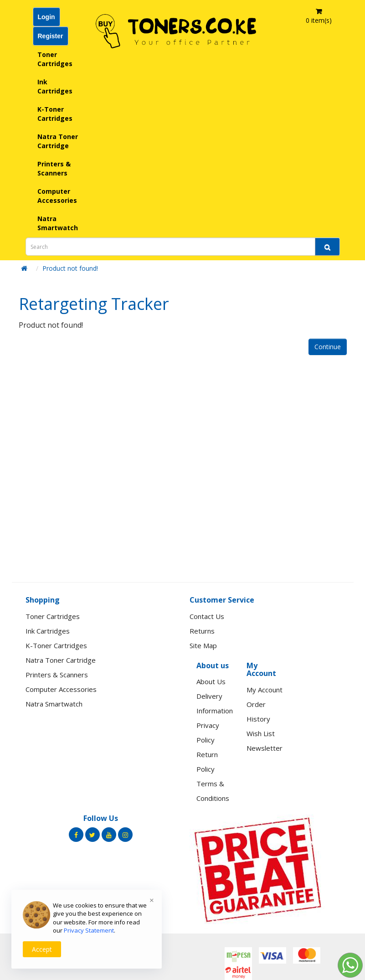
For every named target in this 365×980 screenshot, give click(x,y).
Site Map (203, 645)
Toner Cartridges (55, 59)
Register (51, 36)
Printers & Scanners (54, 168)
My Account (265, 690)
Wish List (261, 733)
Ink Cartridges (55, 86)
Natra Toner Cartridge (58, 141)
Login (46, 17)
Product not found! (70, 268)
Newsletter (265, 748)
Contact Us (207, 616)
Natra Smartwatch (58, 223)
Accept (42, 949)
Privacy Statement (89, 930)
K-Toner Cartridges (55, 114)
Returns (202, 631)
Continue (328, 347)
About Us (211, 681)
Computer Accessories (57, 196)
